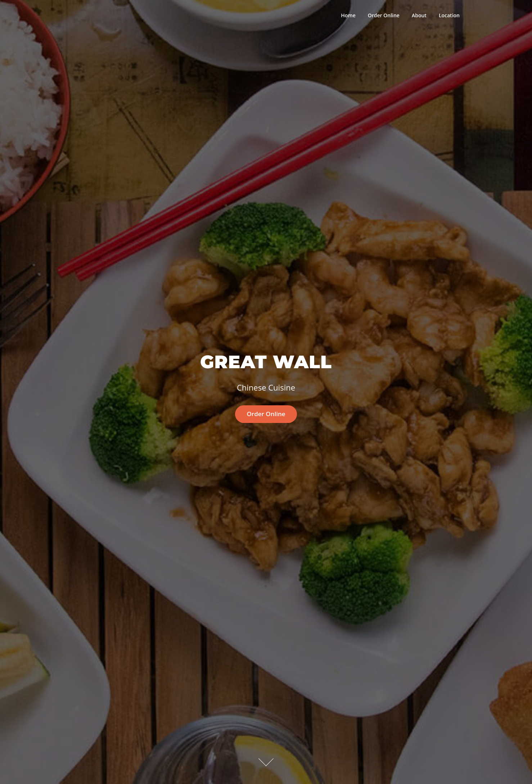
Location (449, 15)
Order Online (384, 15)
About (419, 15)
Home (348, 15)
